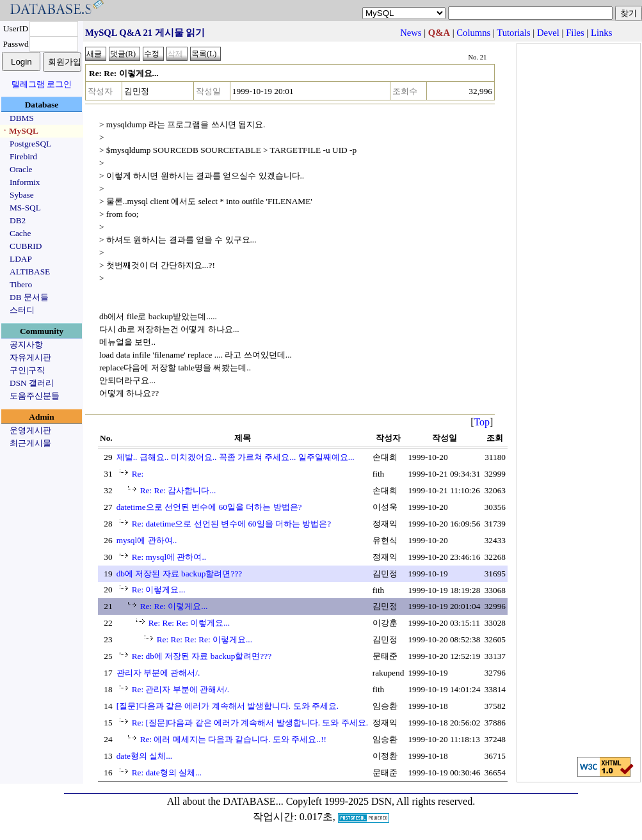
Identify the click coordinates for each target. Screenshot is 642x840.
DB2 (18, 220)
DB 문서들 (29, 297)
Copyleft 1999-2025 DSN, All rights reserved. (381, 801)
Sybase (22, 195)
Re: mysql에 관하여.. (169, 557)
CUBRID (26, 246)
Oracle (21, 169)
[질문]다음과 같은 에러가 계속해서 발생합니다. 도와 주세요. (228, 706)
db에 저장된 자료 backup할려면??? (180, 574)
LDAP (21, 259)
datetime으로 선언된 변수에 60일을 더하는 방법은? (209, 507)
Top (482, 422)
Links (601, 33)
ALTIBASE (30, 272)
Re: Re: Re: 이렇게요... (189, 623)
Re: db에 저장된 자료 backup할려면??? (202, 656)
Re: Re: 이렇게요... (174, 606)
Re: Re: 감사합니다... (178, 490)
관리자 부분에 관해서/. (158, 673)
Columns (473, 33)
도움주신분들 (35, 396)
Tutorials (513, 33)
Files (575, 33)
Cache (20, 233)
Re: (138, 474)
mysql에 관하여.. (147, 540)
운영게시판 (30, 430)
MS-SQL (25, 208)
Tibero (21, 284)
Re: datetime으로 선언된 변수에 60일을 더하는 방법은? (232, 524)
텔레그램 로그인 (42, 84)
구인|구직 (27, 370)
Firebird (23, 156)
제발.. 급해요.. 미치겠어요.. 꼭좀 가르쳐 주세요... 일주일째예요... (236, 457)
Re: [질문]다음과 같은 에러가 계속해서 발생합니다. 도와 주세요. (250, 723)
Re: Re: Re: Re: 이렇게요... (205, 639)
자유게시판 (30, 357)
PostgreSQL (30, 144)
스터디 (22, 310)
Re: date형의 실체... (167, 773)
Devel (548, 33)
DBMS (22, 118)
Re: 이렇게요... (159, 590)
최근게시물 (30, 443)
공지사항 (26, 345)
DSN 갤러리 (32, 383)
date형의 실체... (145, 756)
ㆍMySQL (20, 131)
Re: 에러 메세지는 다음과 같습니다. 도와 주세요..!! (233, 739)
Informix (25, 182)
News (411, 33)
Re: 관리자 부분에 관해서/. (181, 689)
